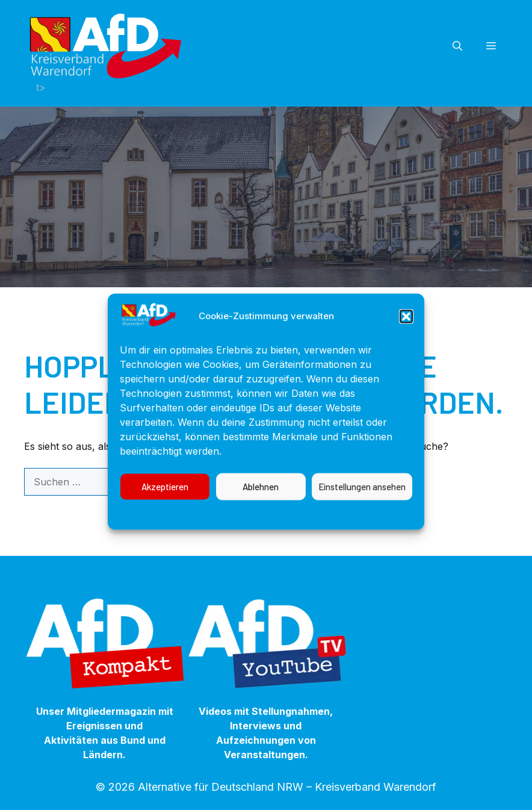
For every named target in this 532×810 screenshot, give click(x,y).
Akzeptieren (165, 498)
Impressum (361, 525)
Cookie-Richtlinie (184, 525)
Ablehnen (261, 498)
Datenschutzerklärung (279, 525)
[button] (406, 328)
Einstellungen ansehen (362, 498)
